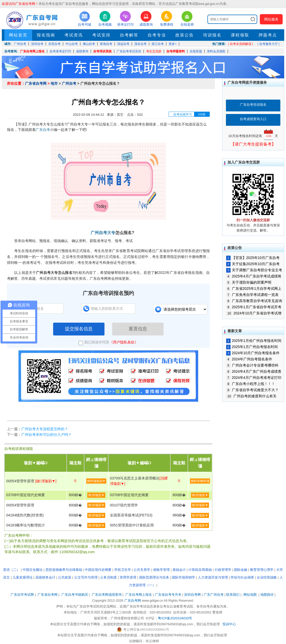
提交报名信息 (79, 329)
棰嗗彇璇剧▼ (96, 481)
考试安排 (101, 35)
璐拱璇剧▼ (96, 495)
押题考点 (268, 35)
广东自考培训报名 (253, 105)
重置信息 (138, 329)
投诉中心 (229, 624)
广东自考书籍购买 (75, 595)
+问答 (202, 114)
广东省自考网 (36, 83)
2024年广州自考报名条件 (249, 359)
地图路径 (268, 595)
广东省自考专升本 (168, 595)
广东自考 (43, 130)
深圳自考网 (192, 595)
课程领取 (240, 35)
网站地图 (250, 595)
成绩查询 (82, 51)
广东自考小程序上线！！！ (251, 384)
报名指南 (46, 35)
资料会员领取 (216, 51)
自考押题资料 (176, 51)
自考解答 (129, 35)
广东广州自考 (214, 595)
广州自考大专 (103, 233)
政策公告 (185, 35)
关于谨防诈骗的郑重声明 (249, 282)
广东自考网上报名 (32, 51)
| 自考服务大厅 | (268, 44)
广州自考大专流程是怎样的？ (45, 429)
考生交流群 (154, 51)
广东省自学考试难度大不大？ (252, 390)
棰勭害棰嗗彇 (200, 481)
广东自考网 (133, 600)
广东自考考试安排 (129, 51)
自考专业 (157, 35)
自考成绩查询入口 (253, 119)
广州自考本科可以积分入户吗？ (46, 435)
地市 (54, 83)
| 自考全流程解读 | (240, 44)
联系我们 (233, 595)
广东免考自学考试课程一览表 (252, 295)
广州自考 (69, 83)
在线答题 (196, 51)
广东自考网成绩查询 (107, 595)
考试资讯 (74, 35)
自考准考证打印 (60, 51)
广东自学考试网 (22, 595)
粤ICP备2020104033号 (175, 618)
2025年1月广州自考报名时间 (252, 347)
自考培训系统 (102, 51)
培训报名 (212, 35)
